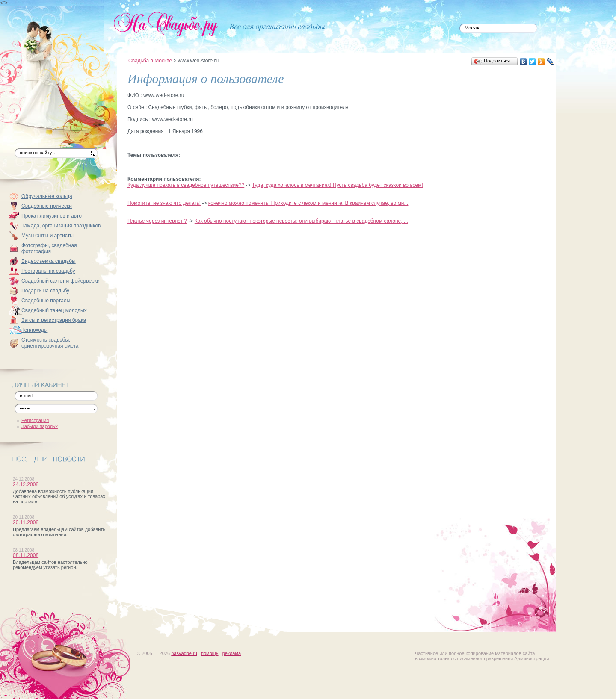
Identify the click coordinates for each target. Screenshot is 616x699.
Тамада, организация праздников (61, 226)
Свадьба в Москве (150, 61)
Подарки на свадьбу (45, 291)
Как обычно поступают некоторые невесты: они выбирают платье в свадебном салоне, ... (301, 221)
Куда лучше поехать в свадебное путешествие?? (186, 185)
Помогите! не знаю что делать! (164, 203)
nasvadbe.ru (184, 653)
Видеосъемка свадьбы (49, 261)
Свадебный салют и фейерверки (61, 281)
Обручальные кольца (47, 196)
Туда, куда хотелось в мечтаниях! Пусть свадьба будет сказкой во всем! (338, 185)
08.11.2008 (26, 555)
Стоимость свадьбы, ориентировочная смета (50, 343)
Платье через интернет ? (157, 221)
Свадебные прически (47, 206)
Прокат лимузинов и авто (52, 216)
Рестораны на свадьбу (48, 271)
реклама (232, 653)
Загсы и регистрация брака (54, 320)
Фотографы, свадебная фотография (49, 248)
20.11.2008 (26, 522)
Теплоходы (34, 330)
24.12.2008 (26, 484)
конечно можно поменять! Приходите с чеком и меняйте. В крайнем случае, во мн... (308, 203)
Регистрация (35, 420)
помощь (210, 653)
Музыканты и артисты (47, 236)
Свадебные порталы (46, 301)
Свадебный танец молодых (54, 310)
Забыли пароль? (40, 426)
